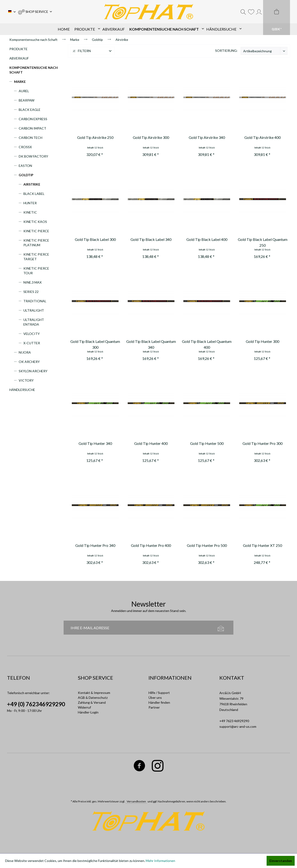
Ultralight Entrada (34, 322)
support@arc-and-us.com (238, 726)
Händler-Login (88, 712)
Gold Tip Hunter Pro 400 (151, 545)
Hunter (30, 203)
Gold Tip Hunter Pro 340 (95, 545)
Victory (26, 380)
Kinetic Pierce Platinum (36, 243)
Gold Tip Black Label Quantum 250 (263, 242)
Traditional (35, 301)
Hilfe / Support (159, 693)
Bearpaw (27, 100)
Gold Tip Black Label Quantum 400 (207, 344)
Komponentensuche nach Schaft (34, 70)
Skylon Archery (33, 371)
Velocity (32, 334)
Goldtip (26, 175)
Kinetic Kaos (35, 222)
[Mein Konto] (259, 12)
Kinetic (30, 212)
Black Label (34, 194)
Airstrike (32, 184)
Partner (154, 707)
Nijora (25, 352)
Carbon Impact (33, 128)
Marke (20, 82)
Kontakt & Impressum (94, 693)
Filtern (82, 51)
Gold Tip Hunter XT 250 (263, 545)
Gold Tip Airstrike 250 (95, 137)
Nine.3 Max (33, 282)
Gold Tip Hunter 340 (95, 443)
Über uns (155, 698)
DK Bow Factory (33, 156)
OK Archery (29, 362)
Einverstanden (281, 861)
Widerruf (84, 707)
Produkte (18, 49)
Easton (25, 166)
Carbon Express (33, 119)
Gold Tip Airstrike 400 (263, 137)
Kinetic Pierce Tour (36, 271)
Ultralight (34, 310)
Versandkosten (136, 801)
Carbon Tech (31, 138)
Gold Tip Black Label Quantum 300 (95, 344)
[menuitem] (35, 12)
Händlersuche (22, 390)
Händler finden (159, 702)
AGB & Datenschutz (93, 698)
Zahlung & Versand (92, 702)
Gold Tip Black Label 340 (151, 239)
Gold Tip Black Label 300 (95, 239)
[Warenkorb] (277, 18)
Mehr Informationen (160, 861)
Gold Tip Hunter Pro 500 (207, 545)
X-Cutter (32, 343)
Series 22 (31, 292)
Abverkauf (19, 58)
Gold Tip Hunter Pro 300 (263, 443)
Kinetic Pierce (36, 231)
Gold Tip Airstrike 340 (207, 137)
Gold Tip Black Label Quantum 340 (151, 344)
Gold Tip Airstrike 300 (151, 137)
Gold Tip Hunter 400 (151, 443)
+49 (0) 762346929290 (36, 704)
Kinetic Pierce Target (36, 257)
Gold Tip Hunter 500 (207, 443)
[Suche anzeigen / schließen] (243, 12)
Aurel (24, 91)
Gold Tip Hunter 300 (263, 341)
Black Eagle (30, 110)
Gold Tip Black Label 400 (207, 239)
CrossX (25, 147)
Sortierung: (226, 51)
